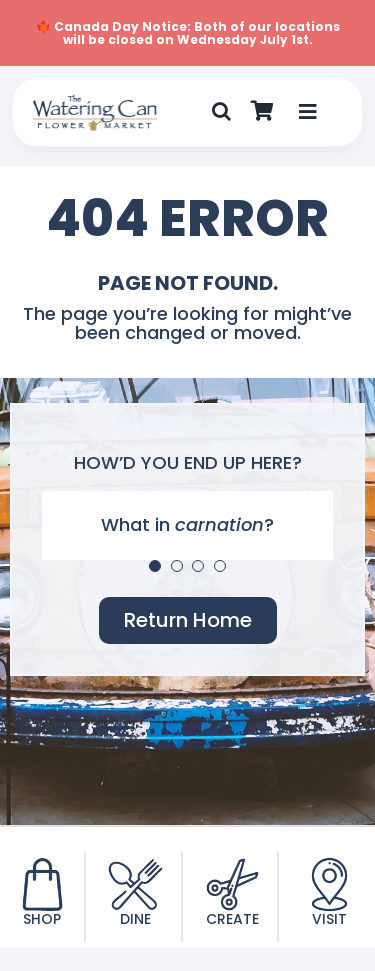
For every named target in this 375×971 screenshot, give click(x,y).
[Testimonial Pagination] (155, 566)
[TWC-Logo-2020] (95, 102)
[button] (221, 112)
